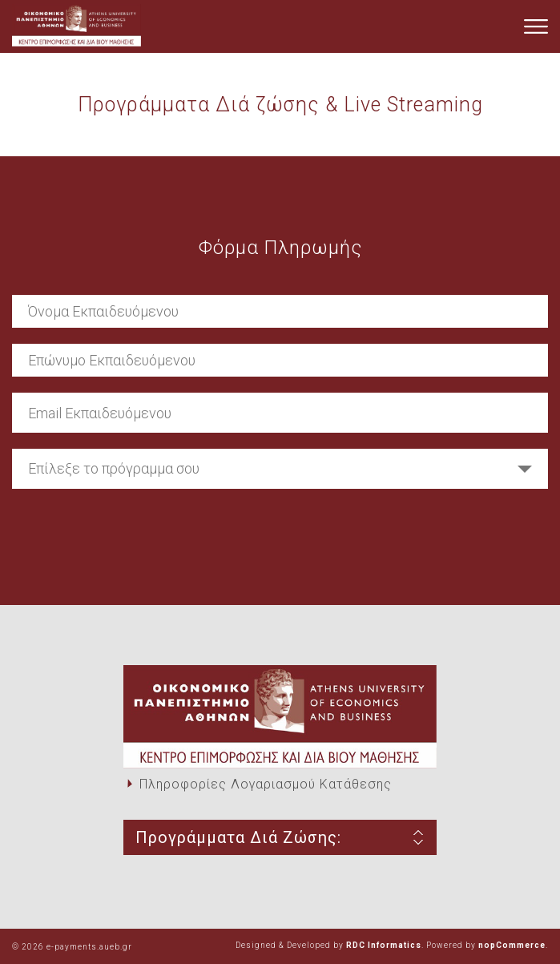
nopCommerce (512, 945)
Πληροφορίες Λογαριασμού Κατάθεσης (266, 784)
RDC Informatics (384, 945)
